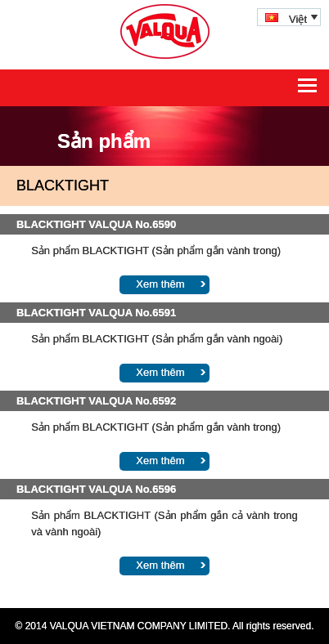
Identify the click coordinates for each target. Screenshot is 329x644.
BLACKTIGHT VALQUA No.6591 (96, 313)
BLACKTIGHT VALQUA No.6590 (96, 224)
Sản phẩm (104, 141)
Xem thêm (160, 284)
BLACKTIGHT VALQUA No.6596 (96, 489)
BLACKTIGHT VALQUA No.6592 (96, 401)
